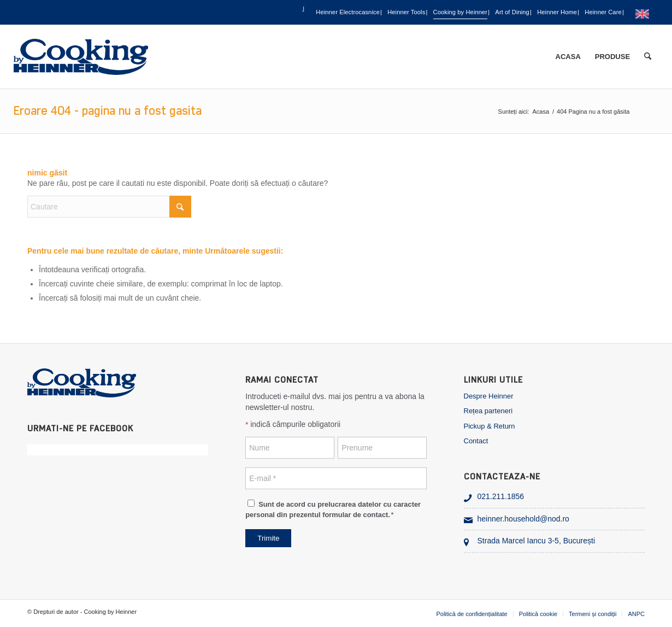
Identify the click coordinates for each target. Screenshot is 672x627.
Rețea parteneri (488, 411)
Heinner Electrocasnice (231, 13)
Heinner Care (598, 13)
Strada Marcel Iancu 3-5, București (537, 541)
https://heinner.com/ (645, 14)
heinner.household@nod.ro (523, 519)
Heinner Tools (315, 13)
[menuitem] (170, 13)
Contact (476, 441)
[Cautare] (648, 57)
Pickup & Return (490, 426)
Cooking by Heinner (392, 13)
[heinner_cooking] (81, 57)
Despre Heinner (489, 396)
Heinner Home (532, 13)
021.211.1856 (501, 496)
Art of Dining (467, 13)
